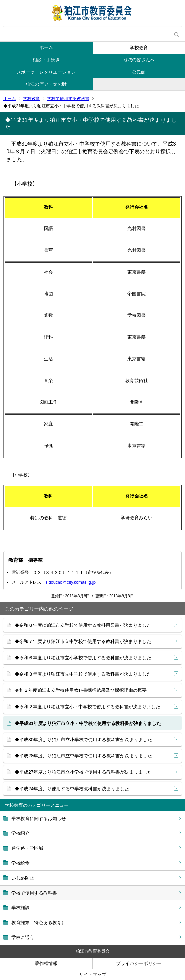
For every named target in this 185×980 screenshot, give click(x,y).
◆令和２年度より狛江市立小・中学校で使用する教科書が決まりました (87, 707)
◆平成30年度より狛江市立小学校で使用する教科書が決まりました (83, 740)
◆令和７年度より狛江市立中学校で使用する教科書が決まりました (83, 641)
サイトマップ (93, 974)
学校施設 (20, 908)
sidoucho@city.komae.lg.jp (71, 582)
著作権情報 (46, 963)
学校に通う (23, 937)
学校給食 (20, 863)
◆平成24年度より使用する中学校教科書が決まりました (72, 789)
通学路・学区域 (27, 848)
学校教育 (139, 48)
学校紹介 (20, 833)
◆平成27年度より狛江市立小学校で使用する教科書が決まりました (83, 772)
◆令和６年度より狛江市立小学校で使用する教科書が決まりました (83, 658)
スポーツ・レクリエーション (46, 72)
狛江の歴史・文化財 (46, 84)
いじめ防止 (23, 878)
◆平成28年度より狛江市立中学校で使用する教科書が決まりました (83, 756)
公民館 (139, 72)
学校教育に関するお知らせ (39, 819)
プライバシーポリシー (139, 963)
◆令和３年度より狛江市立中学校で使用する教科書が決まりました (83, 674)
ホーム (46, 47)
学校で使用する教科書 (68, 99)
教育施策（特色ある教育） (39, 922)
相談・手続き (46, 60)
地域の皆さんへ (139, 60)
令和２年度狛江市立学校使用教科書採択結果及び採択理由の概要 (81, 690)
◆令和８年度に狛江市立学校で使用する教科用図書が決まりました (83, 625)
